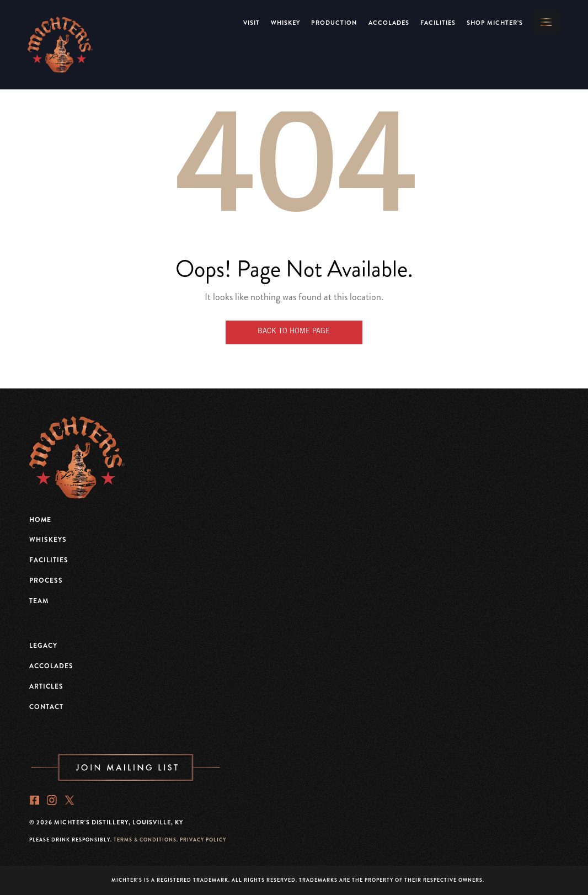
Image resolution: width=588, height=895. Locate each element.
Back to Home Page (294, 332)
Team (39, 601)
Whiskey (285, 23)
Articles (46, 686)
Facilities (438, 23)
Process (46, 580)
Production (334, 23)
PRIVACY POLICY (203, 840)
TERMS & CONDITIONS (145, 840)
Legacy (43, 646)
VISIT (252, 23)
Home (40, 520)
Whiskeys (48, 540)
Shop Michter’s (495, 23)
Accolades (389, 23)
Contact (46, 707)
